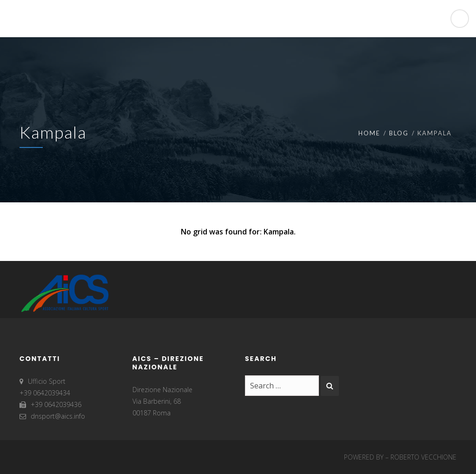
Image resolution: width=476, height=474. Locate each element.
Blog (399, 133)
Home (369, 133)
